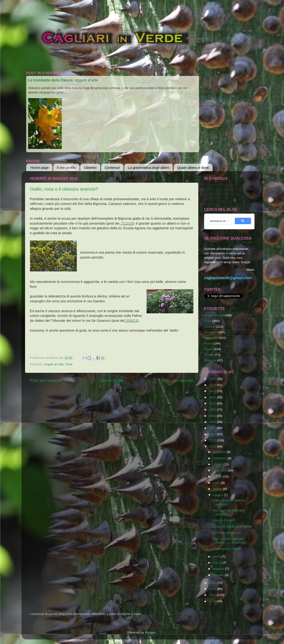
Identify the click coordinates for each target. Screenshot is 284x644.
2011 (213, 595)
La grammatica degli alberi (148, 168)
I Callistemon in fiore (226, 549)
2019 (213, 416)
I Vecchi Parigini (223, 520)
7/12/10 (126, 223)
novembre (220, 458)
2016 (213, 434)
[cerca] (219, 221)
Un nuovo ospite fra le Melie (231, 527)
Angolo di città (54, 364)
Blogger (150, 632)
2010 (213, 601)
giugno (218, 489)
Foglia (208, 349)
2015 (213, 440)
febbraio (219, 569)
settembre (220, 470)
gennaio (219, 575)
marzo (218, 563)
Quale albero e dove (193, 168)
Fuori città (211, 338)
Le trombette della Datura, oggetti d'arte (63, 80)
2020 (213, 409)
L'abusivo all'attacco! (226, 533)
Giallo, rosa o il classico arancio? (64, 189)
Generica (211, 332)
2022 (213, 397)
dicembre (220, 452)
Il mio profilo (66, 168)
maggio (218, 495)
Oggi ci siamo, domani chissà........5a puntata (229, 541)
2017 (213, 428)
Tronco (209, 355)
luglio (217, 483)
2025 (213, 379)
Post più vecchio (177, 380)
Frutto (208, 343)
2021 (213, 403)
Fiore (69, 364)
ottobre (218, 464)
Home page (40, 168)
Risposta (210, 360)
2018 (213, 422)
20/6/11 (131, 321)
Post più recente (46, 380)
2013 (213, 583)
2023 (213, 391)
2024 (213, 385)
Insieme (210, 327)
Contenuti (112, 168)
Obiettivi (90, 168)
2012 (213, 589)
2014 (213, 446)
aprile (217, 557)
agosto (218, 476)
